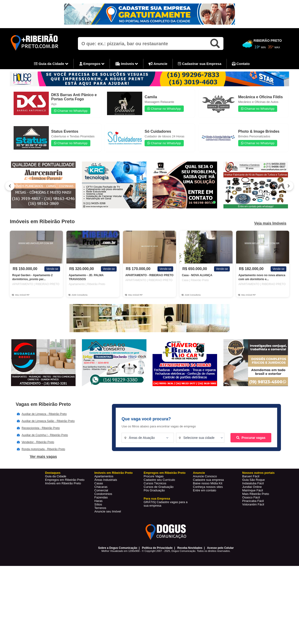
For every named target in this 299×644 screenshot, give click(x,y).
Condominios (103, 494)
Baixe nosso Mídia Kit (208, 483)
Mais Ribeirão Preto (256, 494)
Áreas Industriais (106, 480)
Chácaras (101, 487)
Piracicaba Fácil (253, 501)
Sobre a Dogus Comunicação (118, 548)
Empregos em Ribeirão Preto (65, 480)
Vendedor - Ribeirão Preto (38, 442)
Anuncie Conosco (205, 476)
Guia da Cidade (51, 64)
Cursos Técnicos (155, 483)
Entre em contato (205, 490)
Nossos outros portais (258, 473)
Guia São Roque (253, 480)
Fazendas (101, 497)
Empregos (92, 64)
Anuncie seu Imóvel (108, 511)
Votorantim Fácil (253, 504)
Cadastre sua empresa (208, 480)
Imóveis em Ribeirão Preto (63, 483)
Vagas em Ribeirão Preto (43, 404)
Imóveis (127, 64)
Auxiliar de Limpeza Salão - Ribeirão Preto (48, 421)
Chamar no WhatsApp (71, 111)
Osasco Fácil (251, 497)
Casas (99, 483)
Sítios (98, 504)
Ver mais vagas (43, 457)
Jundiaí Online (252, 487)
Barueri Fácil (251, 476)
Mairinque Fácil (253, 490)
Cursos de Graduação (159, 487)
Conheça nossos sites (208, 487)
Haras (98, 501)
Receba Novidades (190, 548)
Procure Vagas (154, 476)
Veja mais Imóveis (270, 223)
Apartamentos (104, 476)
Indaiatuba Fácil (253, 483)
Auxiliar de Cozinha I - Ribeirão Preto (45, 435)
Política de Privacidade (157, 548)
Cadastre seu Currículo (159, 480)
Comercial (101, 490)
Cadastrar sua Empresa (200, 64)
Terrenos (100, 508)
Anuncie (158, 64)
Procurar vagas (251, 438)
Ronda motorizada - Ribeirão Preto (43, 449)
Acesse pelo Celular (220, 548)
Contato (241, 64)
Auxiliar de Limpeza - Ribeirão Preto (44, 414)
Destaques (53, 473)
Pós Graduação (154, 490)
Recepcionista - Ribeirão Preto (41, 428)
